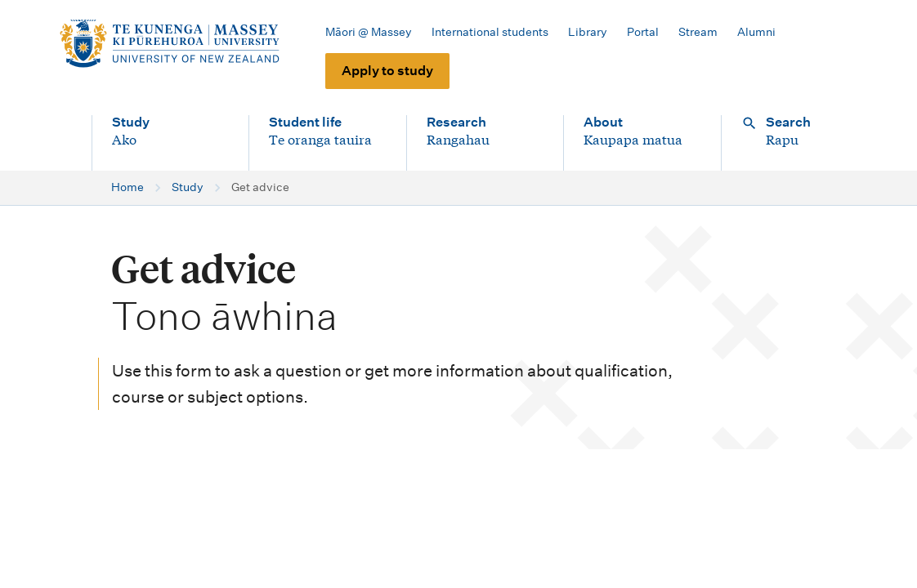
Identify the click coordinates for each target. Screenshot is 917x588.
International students (490, 32)
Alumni (756, 32)
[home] (169, 44)
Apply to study (387, 71)
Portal (643, 32)
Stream (698, 32)
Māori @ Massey (369, 32)
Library (588, 32)
